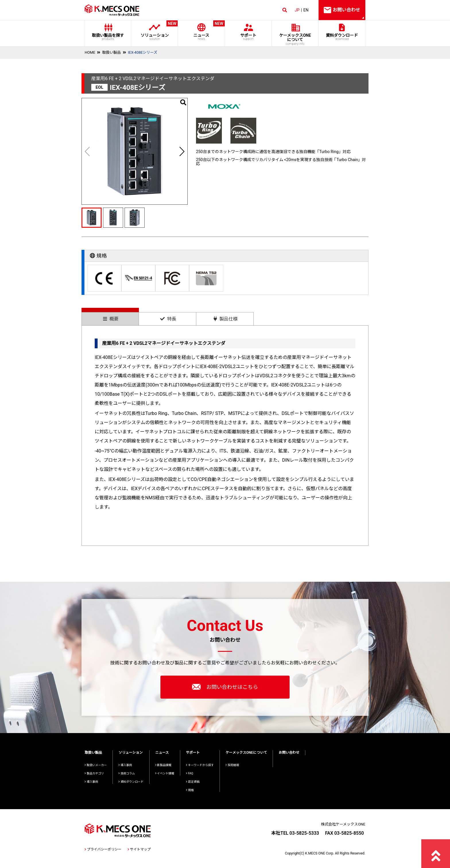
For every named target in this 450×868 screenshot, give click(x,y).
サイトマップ (139, 849)
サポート (248, 37)
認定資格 (193, 782)
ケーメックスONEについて (246, 753)
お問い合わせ (289, 753)
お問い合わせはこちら (225, 687)
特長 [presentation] (168, 319)
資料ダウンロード (342, 37)
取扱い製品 (111, 52)
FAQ (190, 773)
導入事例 (91, 782)
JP (297, 10)
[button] (182, 151)
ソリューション (155, 31)
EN (306, 10)
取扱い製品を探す (108, 37)
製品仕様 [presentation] (226, 319)
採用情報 (232, 765)
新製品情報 (163, 765)
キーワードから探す (200, 765)
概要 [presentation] (111, 319)
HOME (90, 52)
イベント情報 (165, 773)
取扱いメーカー (96, 765)
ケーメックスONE (295, 39)
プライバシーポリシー (103, 849)
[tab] (110, 317)
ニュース (201, 31)
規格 (190, 790)
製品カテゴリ (94, 773)
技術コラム (127, 773)
